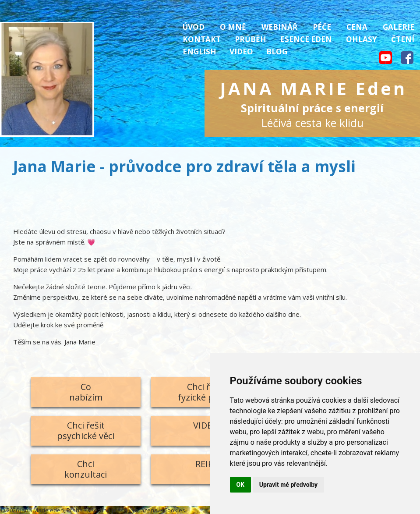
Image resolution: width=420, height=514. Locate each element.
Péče (322, 27)
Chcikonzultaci (86, 469)
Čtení (403, 39)
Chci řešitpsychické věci (86, 431)
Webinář (279, 27)
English (199, 51)
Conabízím (86, 392)
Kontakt (202, 39)
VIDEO (206, 425)
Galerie (399, 27)
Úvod (194, 27)
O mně (233, 27)
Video (241, 51)
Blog (277, 51)
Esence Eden (306, 39)
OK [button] (241, 485)
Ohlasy (362, 39)
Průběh (251, 39)
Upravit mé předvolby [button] (288, 485)
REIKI (206, 464)
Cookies (175, 510)
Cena (357, 27)
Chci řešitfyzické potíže (206, 392)
